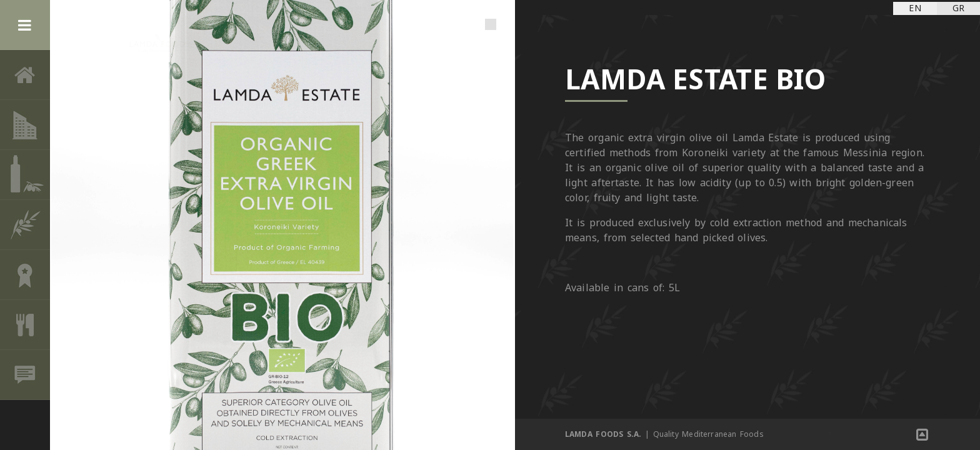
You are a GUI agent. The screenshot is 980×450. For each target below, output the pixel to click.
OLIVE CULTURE (25, 225)
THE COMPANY (25, 125)
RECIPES (25, 325)
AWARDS (25, 275)
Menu (25, 25)
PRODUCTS (25, 175)
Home (25, 75)
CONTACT (25, 375)
